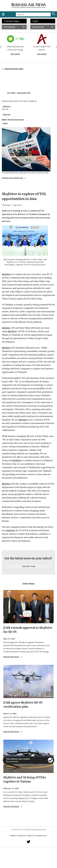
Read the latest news (13, 69)
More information (12, 761)
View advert (15, 54)
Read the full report (13, 657)
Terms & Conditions (18, 836)
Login (35, 21)
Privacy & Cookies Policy (37, 836)
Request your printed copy (14, 178)
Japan (5, 123)
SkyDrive (7, 106)
